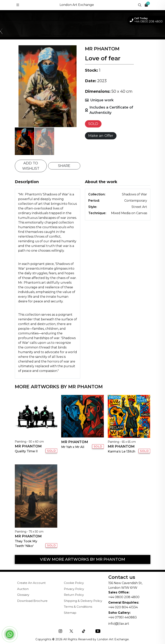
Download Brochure (32, 601)
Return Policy (74, 595)
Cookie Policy (74, 583)
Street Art (139, 207)
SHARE (64, 166)
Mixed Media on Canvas (129, 213)
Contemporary (136, 201)
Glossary (23, 595)
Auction (23, 589)
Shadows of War (135, 194)
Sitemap (70, 613)
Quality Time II (26, 451)
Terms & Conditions (78, 607)
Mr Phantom (28, 446)
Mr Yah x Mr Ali (73, 447)
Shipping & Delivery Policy (83, 601)
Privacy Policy (74, 589)
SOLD (93, 124)
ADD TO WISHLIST (31, 166)
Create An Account (31, 583)
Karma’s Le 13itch (121, 451)
